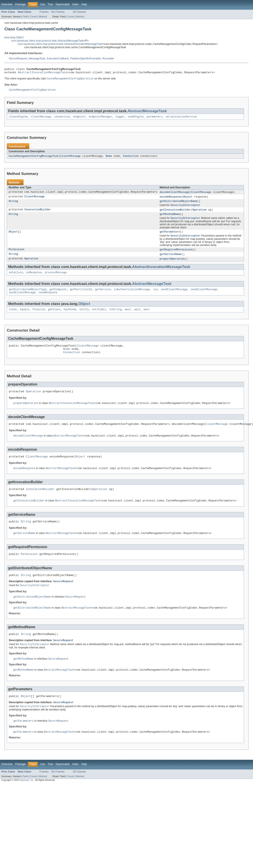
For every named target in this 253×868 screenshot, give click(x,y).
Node (109, 159)
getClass (54, 317)
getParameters (170, 237)
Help (84, 4)
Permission (16, 255)
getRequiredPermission (176, 255)
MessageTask (37, 59)
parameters (154, 119)
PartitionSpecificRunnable (85, 59)
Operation (199, 214)
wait (128, 317)
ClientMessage (71, 159)
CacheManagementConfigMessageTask (34, 159)
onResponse (34, 279)
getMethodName (170, 218)
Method (43, 17)
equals (25, 317)
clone (13, 317)
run (155, 296)
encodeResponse (171, 200)
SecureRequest (18, 59)
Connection (131, 159)
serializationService (181, 119)
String (13, 205)
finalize (39, 317)
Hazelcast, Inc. (27, 799)
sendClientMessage (174, 296)
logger (120, 119)
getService (103, 296)
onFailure (16, 279)
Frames (44, 12)
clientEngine (18, 119)
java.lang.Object (14, 37)
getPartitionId (81, 296)
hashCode (70, 317)
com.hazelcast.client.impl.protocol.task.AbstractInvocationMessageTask (60, 44)
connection (62, 119)
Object (188, 200)
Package (20, 4)
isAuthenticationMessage (132, 296)
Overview (7, 4)
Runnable (108, 59)
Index (75, 4)
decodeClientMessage (174, 195)
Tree (50, 4)
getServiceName (171, 260)
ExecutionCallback (58, 59)
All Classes (79, 12)
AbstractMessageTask (147, 113)
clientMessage (41, 119)
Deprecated (63, 4)
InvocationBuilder (38, 214)
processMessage (56, 279)
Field (25, 17)
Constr (33, 17)
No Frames (58, 12)
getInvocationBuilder (175, 214)
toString (115, 317)
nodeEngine (136, 119)
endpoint (79, 119)
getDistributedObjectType (28, 296)
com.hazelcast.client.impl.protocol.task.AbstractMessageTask (47, 41)
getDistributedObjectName (178, 205)
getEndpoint (58, 296)
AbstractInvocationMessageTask (43, 73)
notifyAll (99, 317)
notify (84, 317)
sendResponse (48, 300)
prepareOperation (172, 265)
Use (43, 4)
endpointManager (100, 119)
